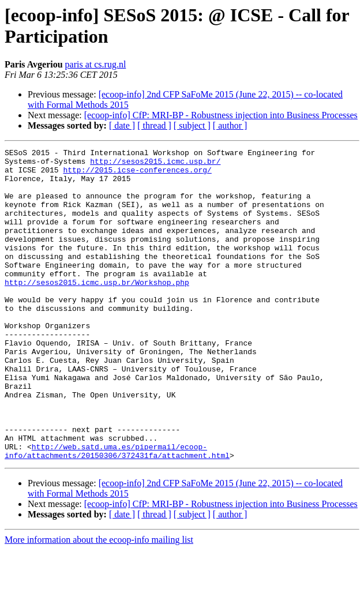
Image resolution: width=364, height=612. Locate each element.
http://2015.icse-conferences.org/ (137, 175)
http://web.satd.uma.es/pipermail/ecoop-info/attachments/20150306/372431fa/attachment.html (117, 512)
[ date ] (122, 125)
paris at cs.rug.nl (96, 64)
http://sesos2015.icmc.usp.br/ (155, 164)
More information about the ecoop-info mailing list (99, 602)
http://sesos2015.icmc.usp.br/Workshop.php (97, 310)
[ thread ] (154, 125)
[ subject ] (192, 125)
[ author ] (230, 125)
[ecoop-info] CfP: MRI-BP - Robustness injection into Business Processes (221, 115)
